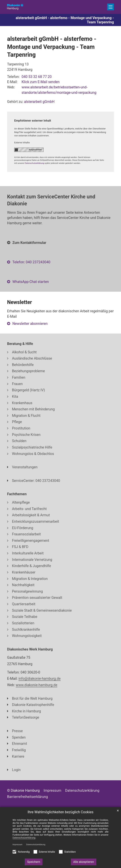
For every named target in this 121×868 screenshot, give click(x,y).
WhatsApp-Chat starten (31, 282)
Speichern (34, 862)
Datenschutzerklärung (36, 845)
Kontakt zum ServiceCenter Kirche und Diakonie (51, 200)
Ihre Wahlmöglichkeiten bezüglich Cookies (60, 812)
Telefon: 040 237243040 (31, 262)
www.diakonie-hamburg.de (37, 685)
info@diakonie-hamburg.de (40, 679)
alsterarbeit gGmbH (39, 102)
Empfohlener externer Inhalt (33, 121)
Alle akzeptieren (84, 862)
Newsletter (20, 302)
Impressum (18, 845)
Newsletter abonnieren (30, 324)
